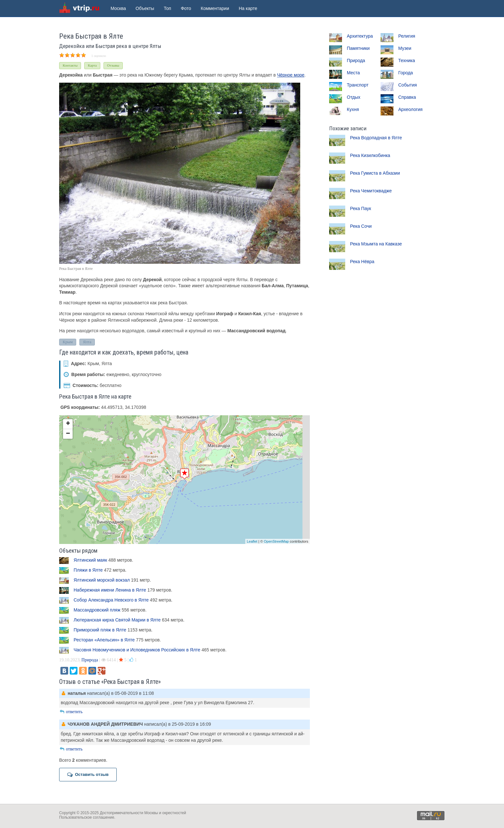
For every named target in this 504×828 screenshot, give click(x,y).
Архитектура (360, 36)
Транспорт (358, 85)
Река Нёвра (362, 262)
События (408, 85)
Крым (68, 342)
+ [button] (68, 424)
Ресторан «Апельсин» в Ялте (104, 640)
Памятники (358, 48)
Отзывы (113, 65)
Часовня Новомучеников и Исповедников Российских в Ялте (137, 650)
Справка (407, 97)
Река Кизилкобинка (370, 155)
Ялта (87, 342)
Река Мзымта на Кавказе (376, 244)
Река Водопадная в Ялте (376, 138)
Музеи (405, 48)
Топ (168, 8)
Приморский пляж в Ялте (100, 630)
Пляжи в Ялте (88, 570)
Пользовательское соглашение (87, 817)
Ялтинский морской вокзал (102, 580)
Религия (407, 36)
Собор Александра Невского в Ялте (111, 600)
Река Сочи (361, 226)
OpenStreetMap (276, 541)
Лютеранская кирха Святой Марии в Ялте (117, 620)
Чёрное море (291, 75)
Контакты (70, 65)
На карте (248, 8)
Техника (407, 60)
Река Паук (360, 208)
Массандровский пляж (97, 610)
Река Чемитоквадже (371, 191)
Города (406, 73)
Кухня (353, 109)
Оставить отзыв (88, 775)
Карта (92, 65)
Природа (90, 660)
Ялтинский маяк (90, 560)
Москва (118, 8)
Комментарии (215, 8)
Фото (186, 8)
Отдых (354, 97)
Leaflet (252, 541)
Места (353, 73)
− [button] (68, 434)
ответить (71, 712)
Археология (410, 109)
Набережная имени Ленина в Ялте (110, 590)
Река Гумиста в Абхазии (375, 173)
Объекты (145, 8)
